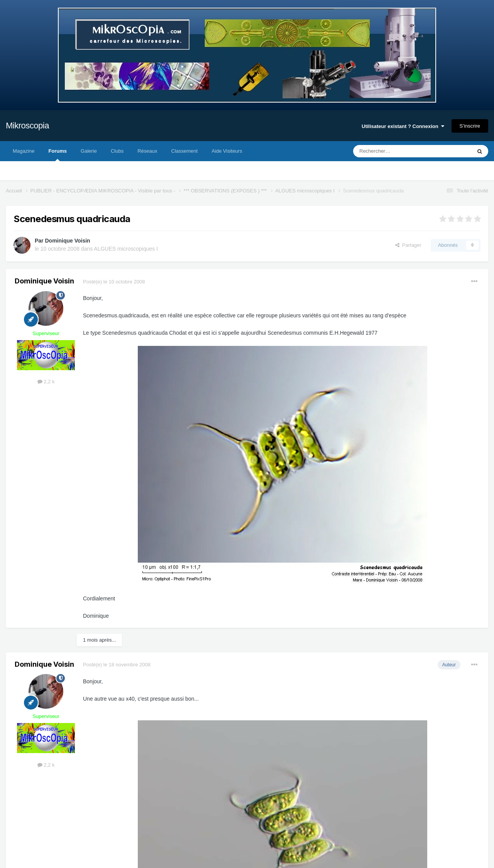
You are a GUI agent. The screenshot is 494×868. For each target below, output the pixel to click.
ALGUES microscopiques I (126, 249)
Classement (185, 151)
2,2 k (46, 382)
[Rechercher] (396, 151)
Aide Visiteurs (227, 151)
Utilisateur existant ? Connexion (403, 126)
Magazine (24, 151)
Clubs (117, 151)
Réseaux (147, 151)
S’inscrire (470, 126)
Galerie (89, 151)
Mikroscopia (27, 126)
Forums (58, 155)
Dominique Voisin (67, 241)
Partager (408, 245)
